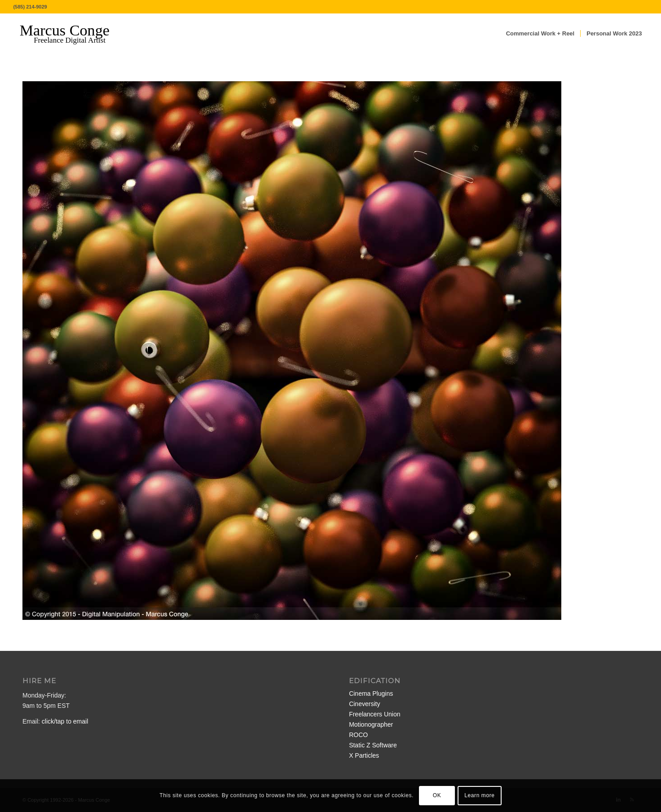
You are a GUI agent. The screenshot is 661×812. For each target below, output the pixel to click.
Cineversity (364, 704)
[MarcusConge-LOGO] (71, 34)
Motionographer (371, 724)
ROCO (358, 735)
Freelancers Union (375, 714)
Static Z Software (373, 745)
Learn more (479, 795)
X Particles (364, 755)
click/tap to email (65, 721)
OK (437, 795)
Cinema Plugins (371, 693)
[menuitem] (540, 34)
